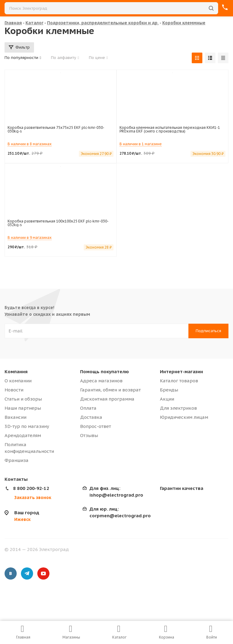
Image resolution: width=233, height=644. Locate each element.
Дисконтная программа (107, 399)
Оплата (88, 408)
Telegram (27, 573)
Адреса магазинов (101, 381)
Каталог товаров (179, 381)
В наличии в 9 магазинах (30, 238)
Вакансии (15, 417)
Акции (167, 399)
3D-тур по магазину (27, 426)
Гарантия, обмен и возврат (110, 390)
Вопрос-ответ (96, 426)
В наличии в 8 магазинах (30, 144)
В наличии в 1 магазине (141, 144)
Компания (16, 372)
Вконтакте (11, 573)
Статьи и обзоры (23, 399)
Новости (14, 390)
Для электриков (178, 408)
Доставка (91, 417)
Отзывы (89, 435)
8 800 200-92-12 (31, 488)
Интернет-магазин (181, 372)
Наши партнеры (23, 408)
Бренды (169, 390)
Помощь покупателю (105, 372)
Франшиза (17, 460)
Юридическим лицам (184, 417)
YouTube (43, 573)
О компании (18, 381)
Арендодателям (23, 435)
